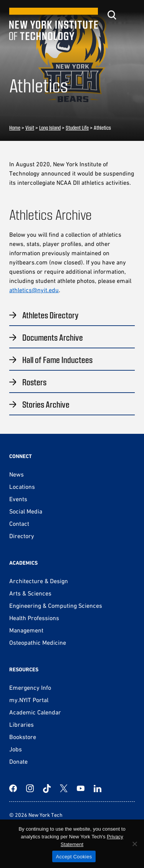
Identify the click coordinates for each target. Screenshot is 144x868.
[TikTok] (47, 788)
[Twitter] (64, 788)
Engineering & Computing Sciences (56, 605)
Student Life (77, 128)
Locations (22, 487)
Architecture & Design (39, 581)
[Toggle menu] (130, 15)
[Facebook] (13, 788)
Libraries (22, 724)
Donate (18, 761)
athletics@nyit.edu (34, 290)
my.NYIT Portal (29, 700)
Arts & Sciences (30, 593)
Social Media (26, 511)
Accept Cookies (74, 857)
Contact (19, 523)
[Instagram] (30, 788)
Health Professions (34, 618)
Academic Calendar (35, 712)
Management (26, 630)
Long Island (50, 128)
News (17, 474)
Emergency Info (30, 687)
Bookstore (23, 737)
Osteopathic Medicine (38, 642)
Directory (22, 536)
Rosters (34, 382)
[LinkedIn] (98, 788)
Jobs (16, 749)
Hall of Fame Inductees (57, 360)
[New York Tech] (54, 24)
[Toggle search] (112, 15)
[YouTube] (81, 788)
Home (15, 128)
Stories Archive (46, 404)
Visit (30, 128)
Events (18, 499)
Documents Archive (53, 337)
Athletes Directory (50, 315)
